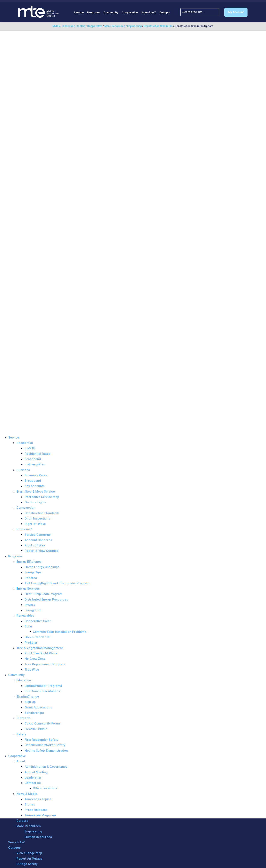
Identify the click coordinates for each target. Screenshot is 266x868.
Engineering (33, 831)
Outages (165, 12)
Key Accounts (35, 486)
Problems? (24, 529)
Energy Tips (33, 572)
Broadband (33, 459)
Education (24, 680)
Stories (30, 804)
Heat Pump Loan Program (44, 594)
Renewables (25, 616)
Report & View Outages (41, 551)
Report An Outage (29, 859)
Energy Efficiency (29, 562)
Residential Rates (37, 454)
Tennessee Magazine (40, 815)
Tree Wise (32, 670)
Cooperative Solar (38, 621)
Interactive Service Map (42, 497)
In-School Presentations (42, 691)
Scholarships (34, 713)
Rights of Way (35, 545)
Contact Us (33, 783)
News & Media (27, 794)
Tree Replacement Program (45, 664)
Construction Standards (42, 513)
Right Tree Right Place (41, 653)
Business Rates (36, 475)
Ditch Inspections (37, 518)
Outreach (23, 718)
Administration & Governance (46, 767)
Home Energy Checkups (42, 567)
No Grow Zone (35, 659)
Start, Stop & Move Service (36, 492)
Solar (28, 626)
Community (111, 12)
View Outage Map (29, 853)
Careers (22, 821)
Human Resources (38, 837)
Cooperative (130, 12)
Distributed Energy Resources (46, 599)
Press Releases (36, 810)
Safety (21, 734)
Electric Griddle (36, 729)
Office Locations (45, 788)
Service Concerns (38, 535)
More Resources (29, 826)
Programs (94, 12)
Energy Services (28, 589)
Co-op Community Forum (43, 723)
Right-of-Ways (35, 524)
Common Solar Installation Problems (59, 632)
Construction (26, 508)
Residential (25, 443)
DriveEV (30, 605)
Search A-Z (149, 12)
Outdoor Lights (35, 502)
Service (79, 12)
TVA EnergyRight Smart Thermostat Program (57, 583)
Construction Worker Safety (45, 745)
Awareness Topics (38, 799)
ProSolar (31, 643)
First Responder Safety (41, 740)
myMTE (30, 448)
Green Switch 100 (38, 637)
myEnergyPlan (35, 464)
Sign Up (30, 702)
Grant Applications (38, 707)
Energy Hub (33, 610)
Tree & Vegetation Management (40, 648)
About (21, 761)
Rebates (31, 578)
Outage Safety (27, 864)
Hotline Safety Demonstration (46, 751)
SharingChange (28, 697)
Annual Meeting (36, 772)
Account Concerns (38, 540)
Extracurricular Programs (43, 686)
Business (23, 470)
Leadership (33, 778)
